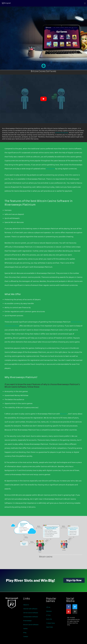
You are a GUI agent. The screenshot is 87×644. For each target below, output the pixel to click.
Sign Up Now (74, 580)
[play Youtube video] (43, 99)
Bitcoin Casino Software (31, 625)
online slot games (62, 133)
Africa (48, 607)
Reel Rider (50, 627)
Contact (26, 637)
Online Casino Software (31, 613)
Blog (25, 633)
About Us (26, 605)
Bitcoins (64, 414)
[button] (85, 3)
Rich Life (49, 619)
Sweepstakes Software (31, 617)
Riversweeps (27, 621)
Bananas (49, 611)
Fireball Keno (51, 623)
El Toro (48, 615)
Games (25, 629)
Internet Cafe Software (30, 609)
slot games (50, 169)
